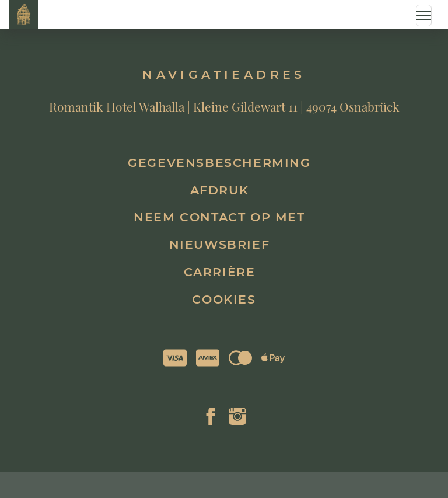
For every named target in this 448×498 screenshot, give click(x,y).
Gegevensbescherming (219, 163)
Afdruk (220, 190)
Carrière (220, 272)
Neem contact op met (219, 217)
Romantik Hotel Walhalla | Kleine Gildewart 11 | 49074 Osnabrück (224, 107)
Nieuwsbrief (220, 244)
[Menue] (424, 15)
